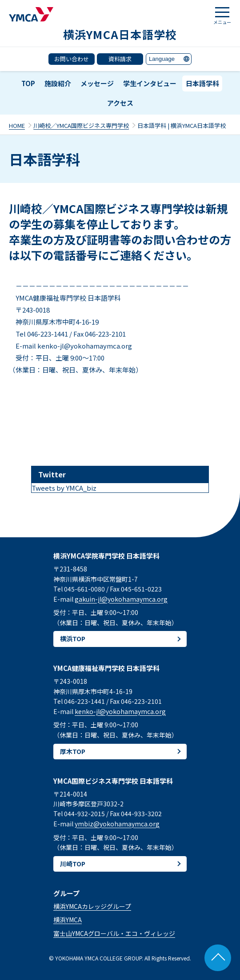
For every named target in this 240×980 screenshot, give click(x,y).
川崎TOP (73, 864)
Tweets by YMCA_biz (64, 488)
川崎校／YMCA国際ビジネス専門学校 (81, 125)
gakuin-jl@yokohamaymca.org (121, 599)
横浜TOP (73, 639)
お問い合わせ (72, 59)
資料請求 (120, 59)
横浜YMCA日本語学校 (120, 34)
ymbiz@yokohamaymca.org (117, 824)
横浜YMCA (68, 920)
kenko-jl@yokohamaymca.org (120, 711)
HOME (17, 125)
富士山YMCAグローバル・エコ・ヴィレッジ (114, 933)
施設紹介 (58, 83)
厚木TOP (73, 751)
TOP (28, 83)
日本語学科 (202, 83)
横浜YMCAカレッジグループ (92, 906)
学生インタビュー (150, 83)
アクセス (120, 103)
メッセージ (97, 83)
